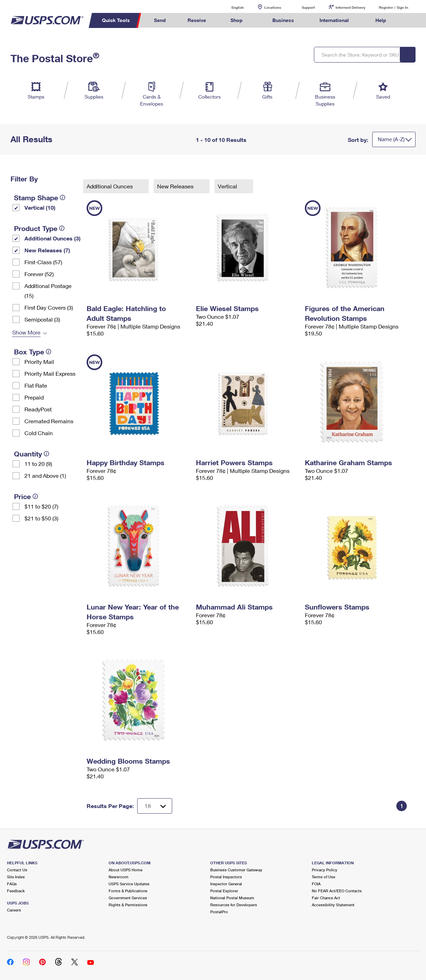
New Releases (176, 186)
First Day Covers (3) (49, 307)
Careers (14, 910)
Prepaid (34, 397)
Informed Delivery (350, 7)
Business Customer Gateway (236, 870)
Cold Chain (39, 433)
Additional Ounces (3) (53, 238)
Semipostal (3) (42, 319)
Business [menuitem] (283, 20)
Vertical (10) (40, 207)
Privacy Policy (325, 870)
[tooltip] (63, 197)
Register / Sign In (394, 7)
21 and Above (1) (45, 475)
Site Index (16, 877)
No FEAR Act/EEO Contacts (337, 891)
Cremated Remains (49, 421)
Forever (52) (39, 274)
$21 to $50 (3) (41, 518)
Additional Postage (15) (48, 291)
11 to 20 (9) (38, 464)
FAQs (12, 884)
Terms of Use (324, 877)
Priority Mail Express (50, 373)
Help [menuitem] (381, 20)
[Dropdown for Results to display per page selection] (155, 806)
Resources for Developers (234, 905)
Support (308, 7)
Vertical (228, 186)
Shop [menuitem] (237, 20)
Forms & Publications (128, 891)
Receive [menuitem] (197, 20)
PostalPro (219, 912)
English (230, 7)
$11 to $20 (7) (41, 506)
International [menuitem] (334, 20)
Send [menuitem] (160, 20)
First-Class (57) (43, 262)
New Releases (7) (47, 250)
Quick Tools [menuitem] (116, 20)
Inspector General (226, 884)
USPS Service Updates (129, 884)
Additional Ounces (110, 186)
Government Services (128, 898)
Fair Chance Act (326, 898)
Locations (273, 7)
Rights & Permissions (128, 905)
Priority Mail (39, 362)
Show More (26, 332)
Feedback (16, 891)
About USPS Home (126, 870)
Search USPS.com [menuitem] (410, 20)
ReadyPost (38, 409)
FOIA (316, 884)
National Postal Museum (232, 898)
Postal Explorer (224, 891)
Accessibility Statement (333, 905)
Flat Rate (36, 385)
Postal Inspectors (226, 877)
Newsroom (119, 877)
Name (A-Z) (391, 139)
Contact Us (17, 870)
